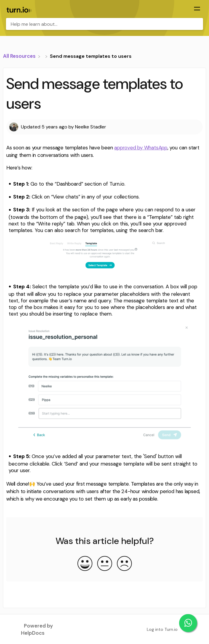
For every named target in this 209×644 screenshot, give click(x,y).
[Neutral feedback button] (105, 564)
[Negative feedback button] (124, 564)
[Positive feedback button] (85, 564)
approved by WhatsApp (141, 148)
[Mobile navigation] (197, 9)
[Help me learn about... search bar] (104, 24)
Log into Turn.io (162, 629)
